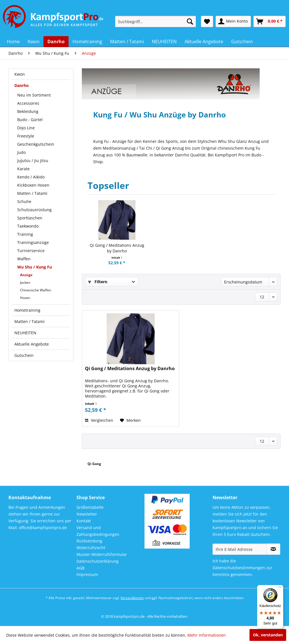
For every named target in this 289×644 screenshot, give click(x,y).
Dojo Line (26, 128)
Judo (21, 152)
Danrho (22, 85)
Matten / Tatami (32, 193)
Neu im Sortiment (34, 95)
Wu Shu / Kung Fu (35, 267)
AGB (80, 568)
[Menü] (280, 588)
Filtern (98, 282)
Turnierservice (31, 251)
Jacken (25, 282)
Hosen (25, 298)
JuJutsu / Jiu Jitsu (33, 161)
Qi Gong (94, 464)
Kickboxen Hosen (33, 185)
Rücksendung (89, 541)
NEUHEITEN (25, 333)
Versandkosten (132, 598)
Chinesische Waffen (36, 290)
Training (25, 234)
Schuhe (24, 201)
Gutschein (24, 355)
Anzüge (26, 275)
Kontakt (84, 521)
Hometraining (27, 310)
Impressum (87, 574)
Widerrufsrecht (91, 548)
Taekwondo (28, 226)
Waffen (24, 259)
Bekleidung (28, 111)
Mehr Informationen (207, 635)
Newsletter (87, 514)
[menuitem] (156, 21)
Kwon (20, 74)
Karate (23, 169)
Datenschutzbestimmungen (239, 568)
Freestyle (26, 136)
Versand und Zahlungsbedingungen (98, 531)
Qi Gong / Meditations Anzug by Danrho (117, 248)
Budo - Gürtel (30, 120)
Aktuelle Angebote (32, 344)
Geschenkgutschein (36, 144)
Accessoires (28, 103)
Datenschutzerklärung (98, 561)
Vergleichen (99, 420)
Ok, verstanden (268, 635)
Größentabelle (90, 507)
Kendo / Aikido (31, 177)
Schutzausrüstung (34, 210)
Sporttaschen (30, 218)
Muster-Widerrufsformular (102, 554)
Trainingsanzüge (33, 242)
